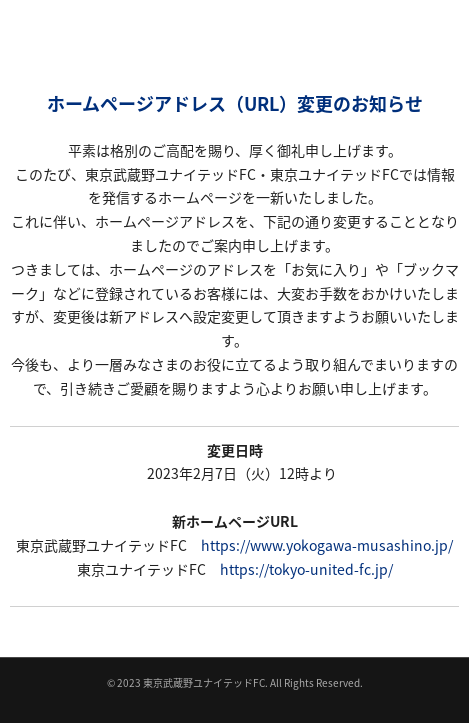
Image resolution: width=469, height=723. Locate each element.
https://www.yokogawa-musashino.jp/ (327, 545)
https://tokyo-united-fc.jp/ (306, 569)
